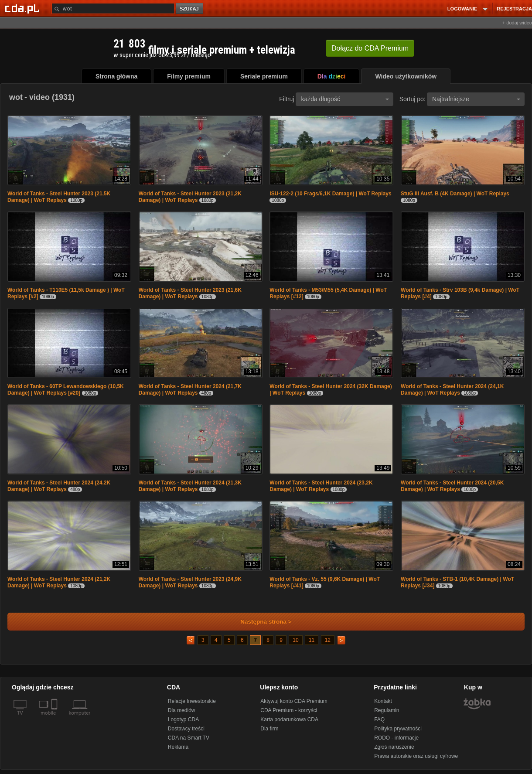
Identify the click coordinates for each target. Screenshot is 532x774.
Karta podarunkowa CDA (289, 719)
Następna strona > (260, 622)
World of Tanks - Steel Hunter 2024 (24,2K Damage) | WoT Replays (59, 486)
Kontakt (383, 701)
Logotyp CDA (183, 719)
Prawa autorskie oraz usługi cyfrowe (416, 756)
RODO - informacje (396, 738)
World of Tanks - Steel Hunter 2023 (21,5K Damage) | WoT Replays (59, 197)
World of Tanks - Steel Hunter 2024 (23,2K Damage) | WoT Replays (321, 486)
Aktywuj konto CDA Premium (294, 701)
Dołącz (370, 48)
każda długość (345, 99)
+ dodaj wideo (517, 23)
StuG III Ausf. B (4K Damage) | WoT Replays (455, 194)
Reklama (178, 747)
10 (295, 640)
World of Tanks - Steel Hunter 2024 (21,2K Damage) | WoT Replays (59, 582)
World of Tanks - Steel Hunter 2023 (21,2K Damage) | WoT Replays (190, 197)
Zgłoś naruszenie (394, 747)
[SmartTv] (55, 718)
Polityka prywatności (398, 729)
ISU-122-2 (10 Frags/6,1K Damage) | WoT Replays (330, 194)
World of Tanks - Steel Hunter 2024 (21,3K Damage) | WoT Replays (190, 486)
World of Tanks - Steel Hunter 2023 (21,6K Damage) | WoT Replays (190, 293)
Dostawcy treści (186, 729)
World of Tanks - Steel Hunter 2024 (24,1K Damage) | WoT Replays (452, 390)
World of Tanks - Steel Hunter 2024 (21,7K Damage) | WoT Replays (190, 390)
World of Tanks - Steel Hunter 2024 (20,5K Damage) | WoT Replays (452, 486)
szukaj (190, 9)
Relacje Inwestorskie (192, 701)
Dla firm (269, 729)
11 (312, 640)
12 (328, 640)
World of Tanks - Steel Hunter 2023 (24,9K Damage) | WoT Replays (190, 582)
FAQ (379, 719)
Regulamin (387, 710)
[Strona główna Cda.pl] (24, 8)
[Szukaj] (113, 9)
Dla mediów (182, 710)
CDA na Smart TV (189, 738)
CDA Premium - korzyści (289, 710)
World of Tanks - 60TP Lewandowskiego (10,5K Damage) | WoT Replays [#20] (66, 390)
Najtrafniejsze (476, 99)
